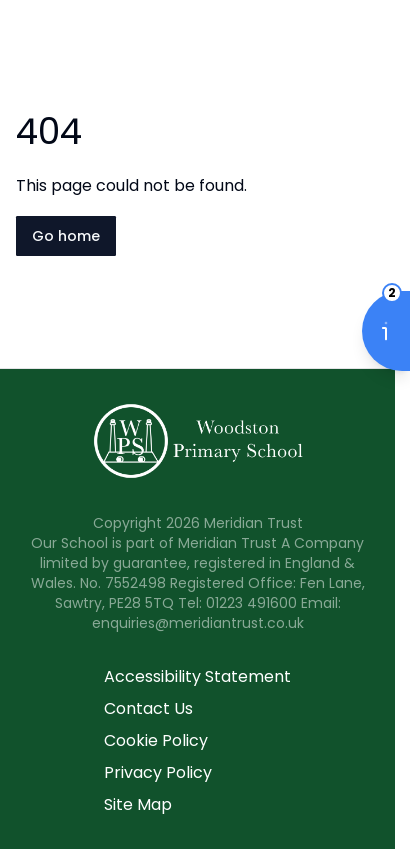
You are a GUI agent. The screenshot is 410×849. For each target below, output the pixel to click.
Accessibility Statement (197, 676)
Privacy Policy (158, 772)
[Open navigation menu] (382, 48)
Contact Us (148, 708)
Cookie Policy (156, 740)
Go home (66, 236)
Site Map (138, 804)
